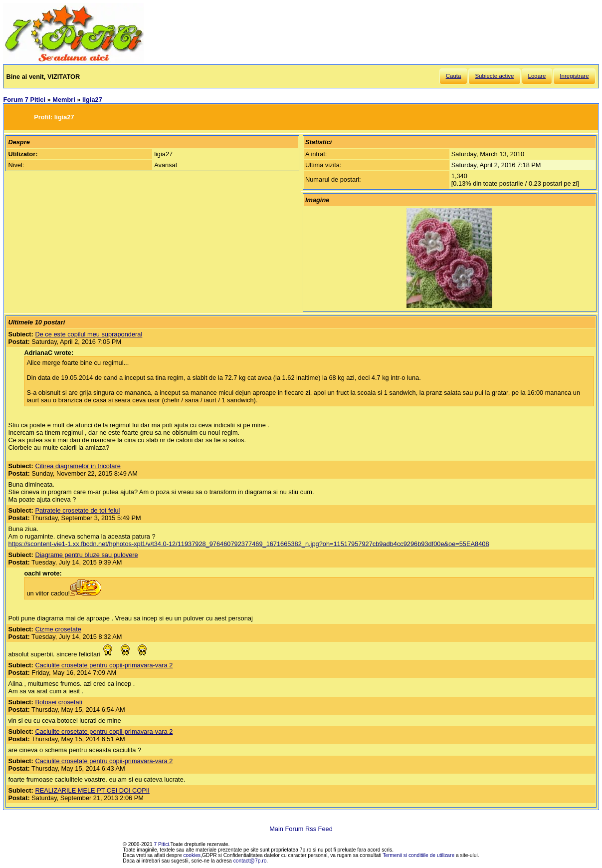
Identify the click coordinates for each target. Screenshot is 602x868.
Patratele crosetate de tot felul (77, 510)
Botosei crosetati (59, 702)
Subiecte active (494, 76)
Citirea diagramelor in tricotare (78, 466)
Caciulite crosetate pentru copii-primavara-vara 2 (104, 665)
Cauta (454, 76)
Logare (537, 76)
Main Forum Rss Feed (301, 829)
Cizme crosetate (58, 629)
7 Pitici (162, 844)
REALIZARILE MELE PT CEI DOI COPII (92, 790)
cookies (192, 855)
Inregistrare (574, 76)
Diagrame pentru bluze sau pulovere (86, 555)
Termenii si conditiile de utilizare (418, 855)
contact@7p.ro (250, 861)
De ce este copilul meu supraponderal (89, 334)
